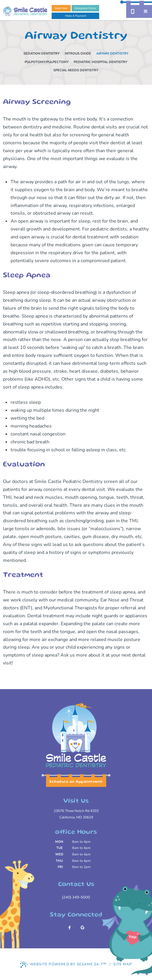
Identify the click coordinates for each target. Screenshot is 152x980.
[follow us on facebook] (70, 928)
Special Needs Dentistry (76, 70)
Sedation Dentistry (42, 54)
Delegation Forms (85, 8)
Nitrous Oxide (78, 54)
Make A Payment (76, 16)
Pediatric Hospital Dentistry (101, 62)
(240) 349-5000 (76, 897)
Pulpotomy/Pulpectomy (47, 62)
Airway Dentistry (112, 54)
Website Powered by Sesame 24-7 (63, 964)
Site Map (123, 964)
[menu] (146, 11)
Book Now (61, 8)
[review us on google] (82, 928)
